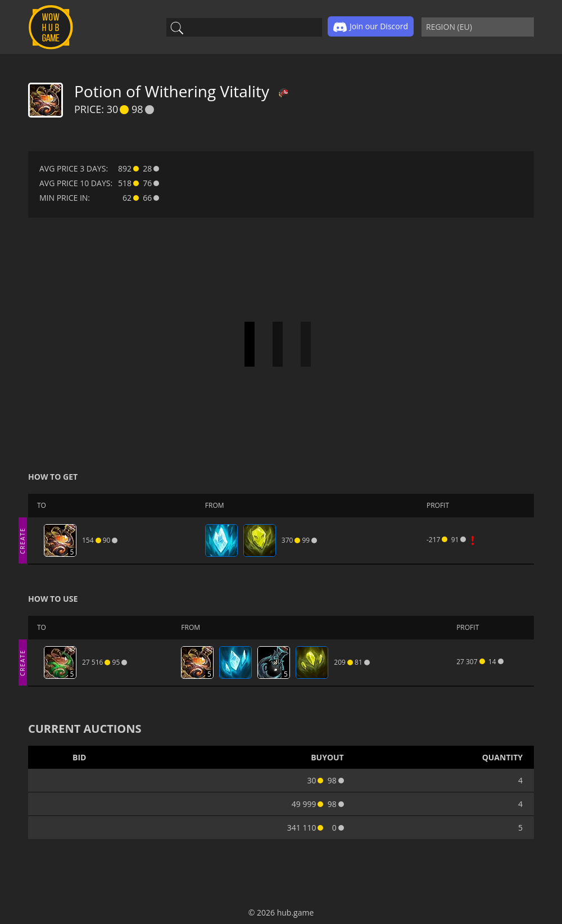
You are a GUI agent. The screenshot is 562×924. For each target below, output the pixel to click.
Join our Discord (371, 27)
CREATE (22, 540)
